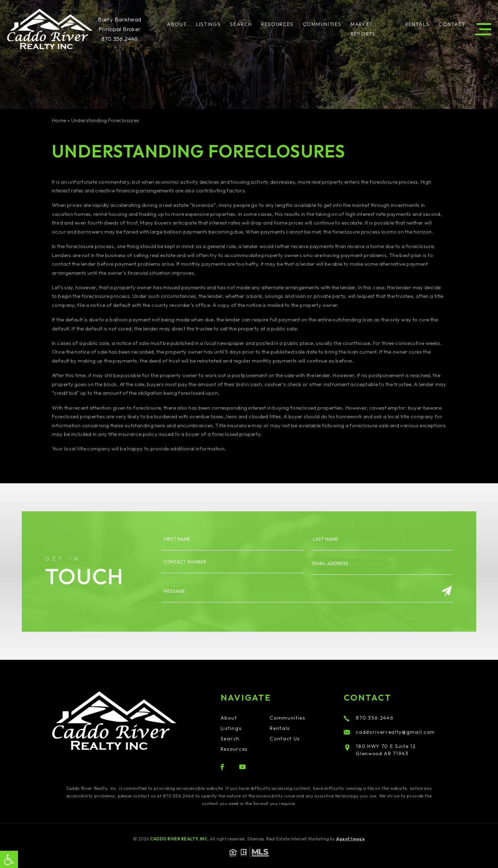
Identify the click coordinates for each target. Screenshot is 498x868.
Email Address (314, 565)
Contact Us (285, 739)
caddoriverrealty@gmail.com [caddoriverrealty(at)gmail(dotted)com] (389, 732)
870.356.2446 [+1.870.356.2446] (120, 39)
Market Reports (363, 29)
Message (190, 587)
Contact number (198, 563)
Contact (452, 24)
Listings (208, 24)
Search (241, 24)
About (177, 24)
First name (192, 545)
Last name (310, 545)
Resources (277, 24)
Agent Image (351, 839)
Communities (322, 24)
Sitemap (256, 839)
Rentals (417, 24)
